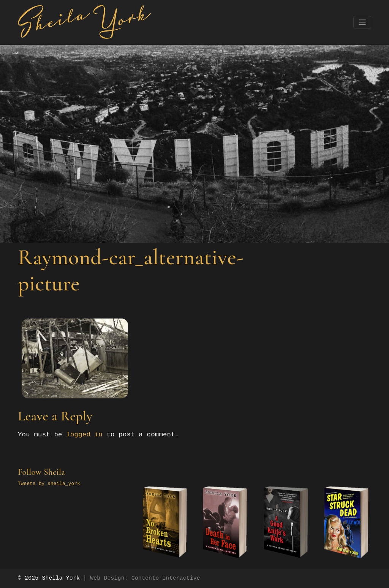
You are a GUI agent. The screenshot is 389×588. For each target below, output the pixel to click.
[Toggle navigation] (362, 22)
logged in (84, 435)
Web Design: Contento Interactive (145, 578)
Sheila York (61, 578)
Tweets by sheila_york (49, 484)
